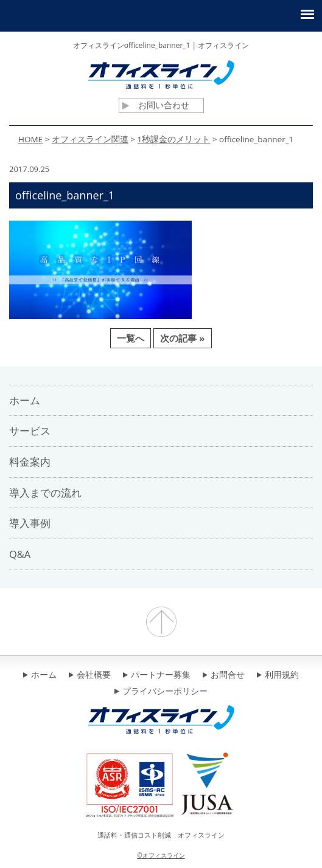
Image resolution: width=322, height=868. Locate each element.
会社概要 (90, 675)
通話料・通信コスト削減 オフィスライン (161, 835)
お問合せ (224, 675)
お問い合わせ (156, 105)
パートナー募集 (157, 675)
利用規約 (278, 675)
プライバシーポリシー (161, 692)
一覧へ (131, 338)
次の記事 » (182, 338)
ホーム (40, 675)
